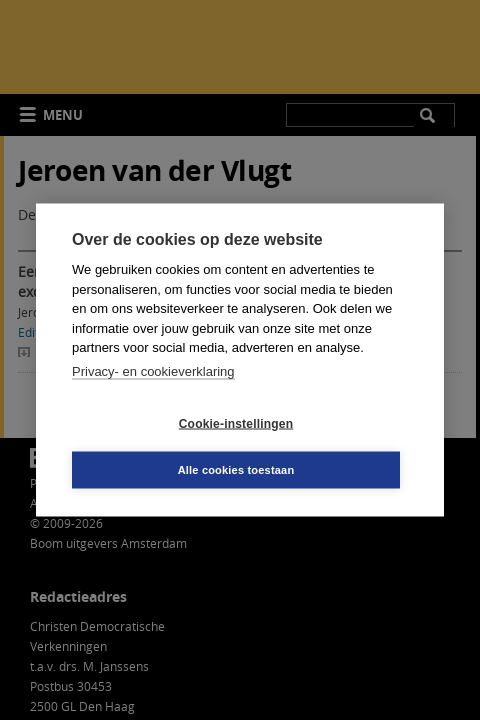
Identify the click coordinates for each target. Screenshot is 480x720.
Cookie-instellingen (236, 423)
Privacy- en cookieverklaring (153, 370)
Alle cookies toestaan (236, 470)
